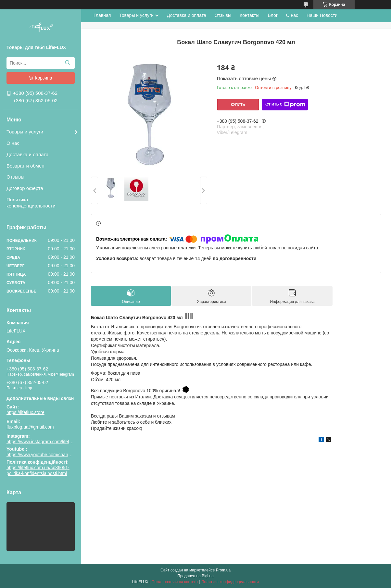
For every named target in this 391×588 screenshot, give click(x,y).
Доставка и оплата (27, 154)
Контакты (249, 15)
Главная (102, 15)
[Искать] (67, 63)
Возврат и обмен (25, 166)
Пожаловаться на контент (175, 582)
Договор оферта (25, 188)
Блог (273, 15)
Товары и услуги (25, 132)
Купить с (285, 105)
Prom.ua (223, 570)
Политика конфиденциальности (31, 203)
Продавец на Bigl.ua (195, 576)
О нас (13, 143)
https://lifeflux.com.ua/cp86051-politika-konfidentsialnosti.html (38, 470)
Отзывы (15, 177)
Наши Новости (322, 15)
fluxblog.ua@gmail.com (30, 427)
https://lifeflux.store (25, 412)
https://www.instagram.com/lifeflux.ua (44, 442)
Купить (238, 105)
